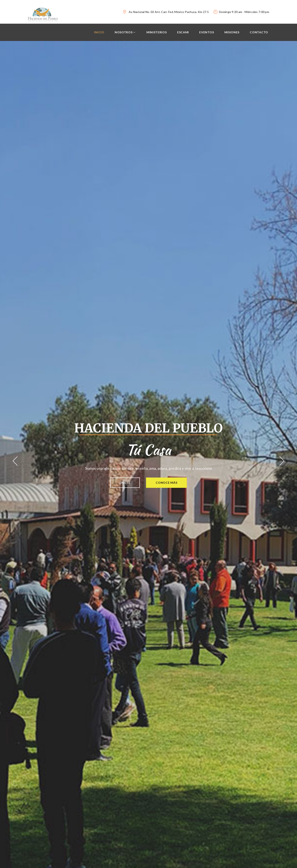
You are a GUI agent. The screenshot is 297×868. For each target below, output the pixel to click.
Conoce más (167, 483)
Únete (125, 483)
